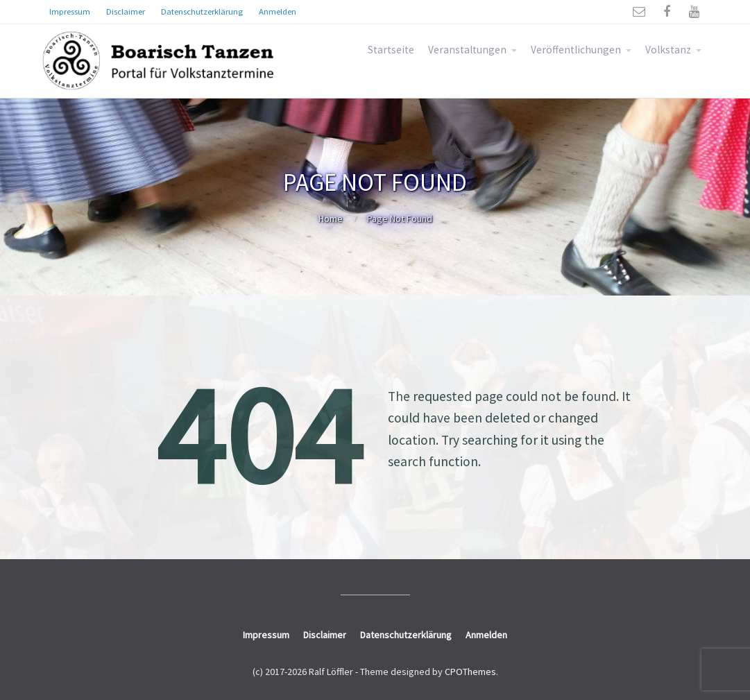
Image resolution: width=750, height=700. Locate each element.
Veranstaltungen (467, 50)
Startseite (391, 50)
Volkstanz (668, 50)
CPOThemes (470, 672)
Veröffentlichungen (576, 50)
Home (331, 219)
